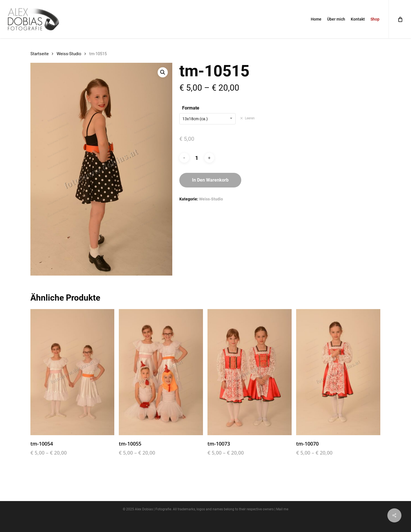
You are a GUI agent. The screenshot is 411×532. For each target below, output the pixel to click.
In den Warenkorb (210, 180)
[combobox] (207, 119)
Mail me (282, 509)
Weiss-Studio (69, 54)
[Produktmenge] (197, 158)
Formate (191, 108)
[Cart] (400, 19)
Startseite (40, 54)
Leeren (250, 118)
